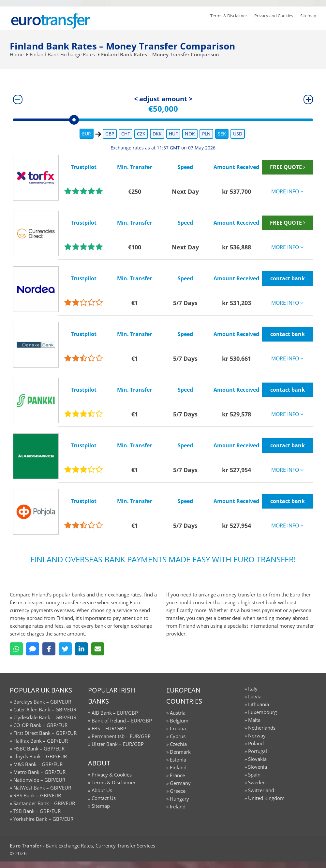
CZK (141, 134)
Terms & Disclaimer (229, 16)
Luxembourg (262, 712)
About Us (102, 790)
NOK (190, 134)
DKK (157, 134)
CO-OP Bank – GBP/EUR (40, 725)
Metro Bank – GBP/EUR (39, 772)
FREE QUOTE (288, 167)
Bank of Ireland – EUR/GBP (122, 721)
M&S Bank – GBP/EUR (38, 764)
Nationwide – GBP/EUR (39, 780)
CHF (126, 134)
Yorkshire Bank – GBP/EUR (43, 819)
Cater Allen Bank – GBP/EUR (45, 709)
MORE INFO (287, 191)
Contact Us (104, 798)
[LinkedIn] (81, 649)
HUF (173, 134)
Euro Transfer (26, 846)
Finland (178, 767)
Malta (254, 720)
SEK (222, 134)
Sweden (257, 782)
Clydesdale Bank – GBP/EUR (45, 717)
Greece (178, 791)
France (177, 775)
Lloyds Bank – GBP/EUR (40, 756)
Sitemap (308, 16)
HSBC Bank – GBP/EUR (39, 749)
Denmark (180, 752)
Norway (257, 735)
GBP (110, 134)
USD (238, 134)
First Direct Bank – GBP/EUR (45, 733)
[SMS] (33, 649)
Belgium (179, 721)
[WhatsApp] (16, 649)
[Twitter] (65, 649)
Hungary (179, 799)
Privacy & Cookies (112, 775)
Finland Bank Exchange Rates (62, 54)
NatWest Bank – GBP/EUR (42, 788)
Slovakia (257, 759)
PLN (206, 134)
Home (17, 54)
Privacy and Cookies (274, 16)
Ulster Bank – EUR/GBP (118, 744)
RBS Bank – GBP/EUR (37, 795)
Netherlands (262, 728)
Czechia (178, 744)
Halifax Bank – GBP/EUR (41, 741)
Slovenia (258, 767)
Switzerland (261, 790)
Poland (256, 743)
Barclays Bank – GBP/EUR (42, 702)
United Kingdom (266, 798)
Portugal (258, 751)
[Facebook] (49, 649)
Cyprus (178, 736)
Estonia (178, 760)
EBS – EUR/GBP (109, 728)
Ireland (178, 806)
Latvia (255, 696)
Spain (254, 775)
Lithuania (259, 704)
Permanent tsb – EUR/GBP (121, 736)
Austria (178, 713)
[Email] (98, 649)
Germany (180, 783)
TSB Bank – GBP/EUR (37, 811)
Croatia (178, 728)
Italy (253, 689)
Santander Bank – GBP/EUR (44, 803)
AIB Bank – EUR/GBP (115, 713)
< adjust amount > (163, 99)
